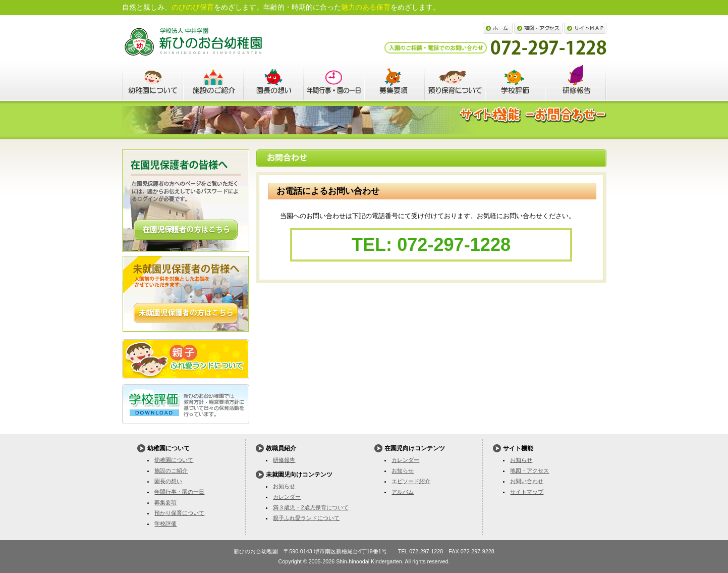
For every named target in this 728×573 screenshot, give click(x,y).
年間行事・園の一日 (334, 81)
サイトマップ (585, 28)
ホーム (498, 28)
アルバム (403, 492)
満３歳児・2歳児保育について (311, 507)
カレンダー (287, 497)
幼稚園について (152, 81)
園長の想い (273, 81)
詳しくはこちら (186, 230)
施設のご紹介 (213, 81)
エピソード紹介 (411, 481)
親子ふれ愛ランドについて (186, 359)
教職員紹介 (576, 81)
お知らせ (284, 486)
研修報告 (284, 460)
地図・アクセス (538, 28)
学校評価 (516, 81)
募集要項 (395, 81)
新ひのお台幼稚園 (193, 42)
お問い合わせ (527, 481)
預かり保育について (455, 81)
